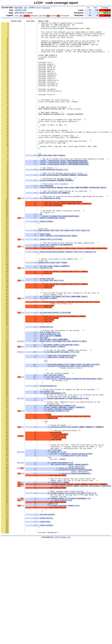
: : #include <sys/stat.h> (29, 99)
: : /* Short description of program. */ (36, 152)
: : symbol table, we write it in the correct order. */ (49, 573)
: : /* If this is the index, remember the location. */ (46, 416)
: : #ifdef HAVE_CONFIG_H (29, 62)
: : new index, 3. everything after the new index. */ (49, 534)
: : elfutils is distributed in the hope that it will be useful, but (50, 45)
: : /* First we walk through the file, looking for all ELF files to (50, 348)
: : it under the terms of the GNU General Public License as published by (53, 37)
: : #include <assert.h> (28, 75)
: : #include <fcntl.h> (28, 79)
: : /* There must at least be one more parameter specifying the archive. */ (55, 232)
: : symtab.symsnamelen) (45, 562)
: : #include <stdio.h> (28, 90)
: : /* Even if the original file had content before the (48, 571)
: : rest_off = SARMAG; (34, 547)
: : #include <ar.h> (27, 71)
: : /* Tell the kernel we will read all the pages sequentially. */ (50, 288)
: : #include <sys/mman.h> (29, 97)
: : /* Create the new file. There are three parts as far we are (52, 530)
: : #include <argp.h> (28, 73)
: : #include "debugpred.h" (30, 635)
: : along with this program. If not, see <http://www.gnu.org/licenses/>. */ (55, 58)
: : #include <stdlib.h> (28, 88)
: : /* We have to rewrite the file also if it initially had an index (52, 470)
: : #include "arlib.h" (28, 109)
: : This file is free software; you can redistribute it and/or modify (51, 34)
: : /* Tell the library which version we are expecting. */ (46, 225)
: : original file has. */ (36, 592)
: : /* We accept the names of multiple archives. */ (43, 249)
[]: (31, 234)
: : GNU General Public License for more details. (42, 52)
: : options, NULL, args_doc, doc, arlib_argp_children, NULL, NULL (49, 172)
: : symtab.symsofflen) (43, 556)
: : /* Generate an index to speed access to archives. (42, 24)
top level (18, 8)
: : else (24, 429)
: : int (21, 180)
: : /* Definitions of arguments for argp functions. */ (43, 140)
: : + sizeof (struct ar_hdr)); (42, 438)
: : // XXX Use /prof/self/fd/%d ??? (41, 513)
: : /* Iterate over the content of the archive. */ (42, 393)
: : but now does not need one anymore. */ (42, 472)
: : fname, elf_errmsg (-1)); (37, 360)
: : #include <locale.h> (28, 84)
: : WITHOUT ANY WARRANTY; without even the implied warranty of (48, 47)
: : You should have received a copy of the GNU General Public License (51, 56)
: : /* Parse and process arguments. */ (37, 217)
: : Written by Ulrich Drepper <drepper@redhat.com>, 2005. (46, 30)
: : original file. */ (32, 481)
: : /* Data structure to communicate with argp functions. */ (46, 165)
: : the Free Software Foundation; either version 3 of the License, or (51, 39)
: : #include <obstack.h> (29, 86)
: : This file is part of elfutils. (35, 28)
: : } (22, 245)
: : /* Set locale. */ (29, 197)
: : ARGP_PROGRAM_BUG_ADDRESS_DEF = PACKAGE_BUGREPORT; (42, 133)
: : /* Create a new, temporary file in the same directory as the (50, 478)
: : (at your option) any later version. (37, 41)
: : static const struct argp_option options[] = (40, 142)
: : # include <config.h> (29, 64)
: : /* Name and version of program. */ (36, 125)
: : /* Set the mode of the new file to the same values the (49, 590)
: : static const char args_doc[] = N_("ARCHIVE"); (41, 161)
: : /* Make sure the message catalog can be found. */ (44, 204)
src (25, 8)
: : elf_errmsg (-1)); (35, 453)
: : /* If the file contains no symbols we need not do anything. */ (50, 463)
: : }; (21, 148)
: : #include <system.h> (28, 103)
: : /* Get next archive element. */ (37, 444)
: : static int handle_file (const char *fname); (40, 118)
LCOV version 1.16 (62, 640)
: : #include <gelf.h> (28, 82)
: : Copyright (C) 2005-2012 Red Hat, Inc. (38, 26)
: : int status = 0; (28, 251)
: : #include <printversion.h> (31, 105)
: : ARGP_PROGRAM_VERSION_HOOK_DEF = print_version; (41, 127)
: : (20, 32)
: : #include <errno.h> (28, 77)
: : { (20, 144)
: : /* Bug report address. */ (32, 131)
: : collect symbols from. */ (34, 350)
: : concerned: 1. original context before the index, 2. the (51, 532)
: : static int (24, 270)
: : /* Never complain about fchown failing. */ (44, 586)
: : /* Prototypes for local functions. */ (37, 116)
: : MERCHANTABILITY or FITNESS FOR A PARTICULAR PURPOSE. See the (49, 49)
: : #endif (22, 67)
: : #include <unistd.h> (28, 94)
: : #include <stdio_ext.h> (30, 92)
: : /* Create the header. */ (36, 506)
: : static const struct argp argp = (34, 167)
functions (46, 8)
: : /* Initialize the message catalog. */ (38, 210)
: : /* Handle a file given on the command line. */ (42, 307)
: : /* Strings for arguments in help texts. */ (40, 159)
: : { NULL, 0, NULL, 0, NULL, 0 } (34, 146)
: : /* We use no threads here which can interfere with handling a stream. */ (55, 187)
